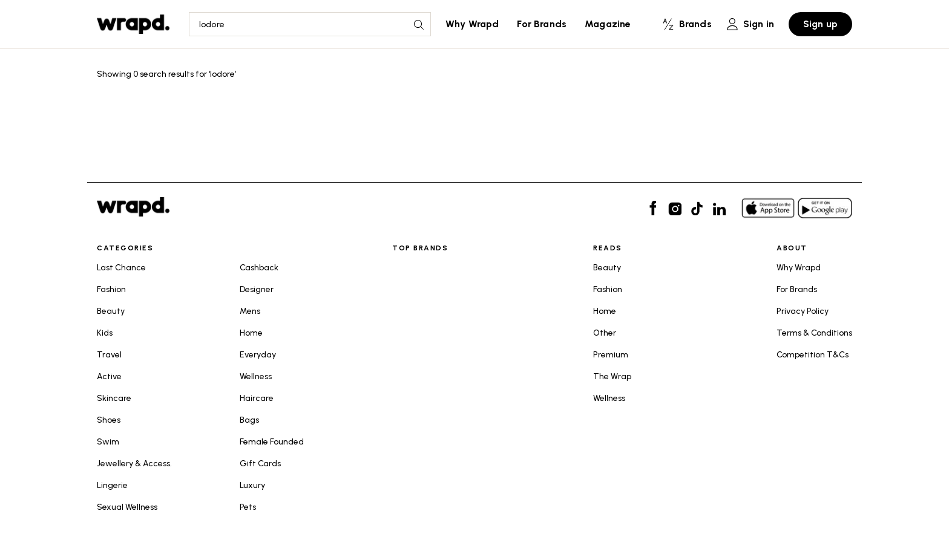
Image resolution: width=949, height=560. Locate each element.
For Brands (542, 24)
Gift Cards (260, 464)
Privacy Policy (803, 311)
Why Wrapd (472, 24)
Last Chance (121, 268)
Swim (108, 442)
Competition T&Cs (813, 355)
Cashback (259, 268)
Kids (105, 333)
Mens (250, 311)
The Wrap (612, 376)
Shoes (109, 420)
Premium (611, 355)
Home (251, 333)
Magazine (608, 24)
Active (109, 376)
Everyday (258, 355)
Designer (257, 289)
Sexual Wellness (127, 507)
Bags (249, 420)
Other (605, 333)
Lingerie (112, 485)
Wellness (256, 376)
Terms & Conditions (814, 333)
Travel (109, 355)
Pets (248, 507)
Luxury (252, 485)
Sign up (820, 24)
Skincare (114, 398)
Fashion (111, 289)
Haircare (257, 398)
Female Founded (272, 442)
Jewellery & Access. (134, 464)
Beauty (111, 311)
